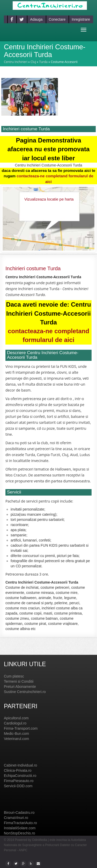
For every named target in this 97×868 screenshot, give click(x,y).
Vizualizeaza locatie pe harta (49, 199)
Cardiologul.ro (15, 723)
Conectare (57, 19)
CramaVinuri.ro (16, 818)
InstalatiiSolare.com (20, 828)
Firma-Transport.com (21, 728)
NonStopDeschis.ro (20, 833)
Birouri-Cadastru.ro (19, 813)
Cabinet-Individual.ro (20, 765)
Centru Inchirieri (16, 62)
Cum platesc (14, 676)
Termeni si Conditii (19, 681)
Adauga (36, 19)
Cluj (33, 62)
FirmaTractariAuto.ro (20, 823)
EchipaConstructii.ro (20, 776)
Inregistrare (81, 19)
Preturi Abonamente (20, 687)
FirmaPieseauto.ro (19, 781)
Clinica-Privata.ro (18, 770)
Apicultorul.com (16, 718)
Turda (43, 62)
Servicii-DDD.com (18, 786)
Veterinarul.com (16, 739)
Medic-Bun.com (16, 734)
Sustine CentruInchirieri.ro (25, 692)
